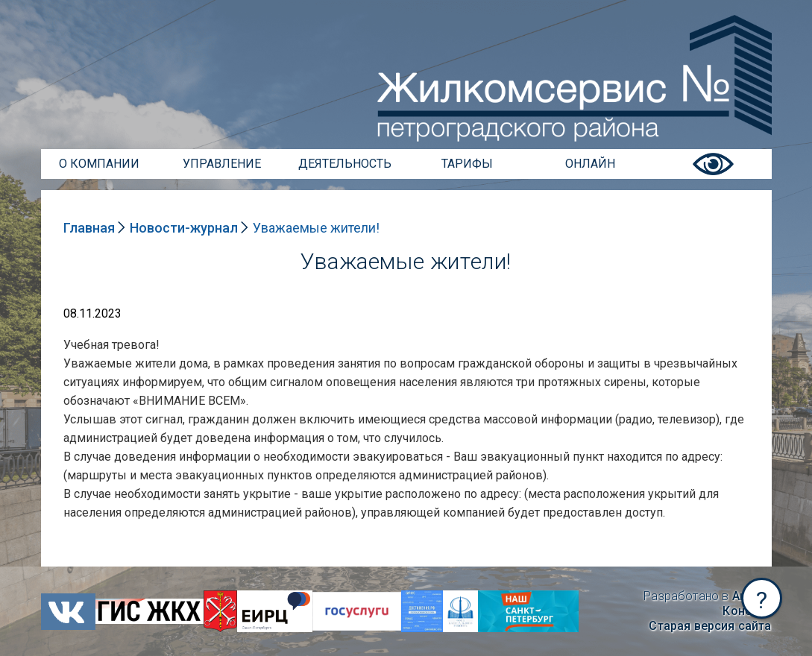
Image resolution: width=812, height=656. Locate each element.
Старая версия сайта (710, 626)
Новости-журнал (184, 228)
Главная (89, 228)
